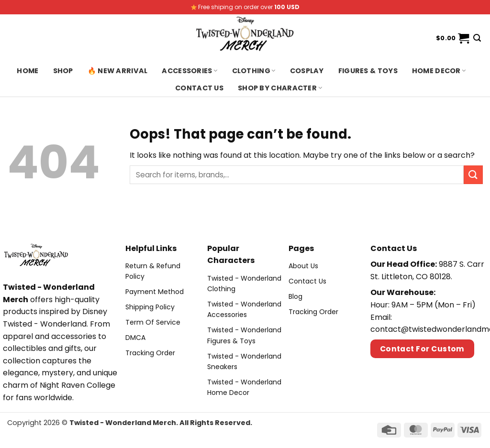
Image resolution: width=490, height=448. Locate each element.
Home (28, 71)
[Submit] (473, 175)
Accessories (189, 71)
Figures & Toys (368, 71)
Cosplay (307, 71)
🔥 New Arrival (118, 71)
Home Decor (439, 71)
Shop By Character (280, 88)
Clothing (254, 71)
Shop (63, 71)
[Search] (477, 38)
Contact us (199, 88)
